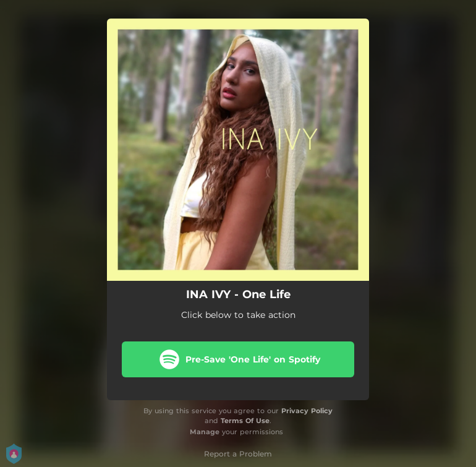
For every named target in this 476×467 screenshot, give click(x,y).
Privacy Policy (307, 411)
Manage (205, 432)
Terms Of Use (245, 421)
